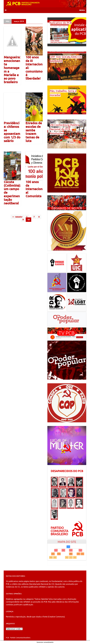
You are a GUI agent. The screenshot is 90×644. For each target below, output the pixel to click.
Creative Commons (56, 617)
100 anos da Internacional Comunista (34, 189)
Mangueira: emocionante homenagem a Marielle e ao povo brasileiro (12, 70)
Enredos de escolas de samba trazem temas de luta (34, 132)
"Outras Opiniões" (42, 599)
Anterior (17, 217)
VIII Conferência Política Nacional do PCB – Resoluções (65, 129)
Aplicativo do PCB (61, 23)
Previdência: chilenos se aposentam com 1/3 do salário (12, 132)
